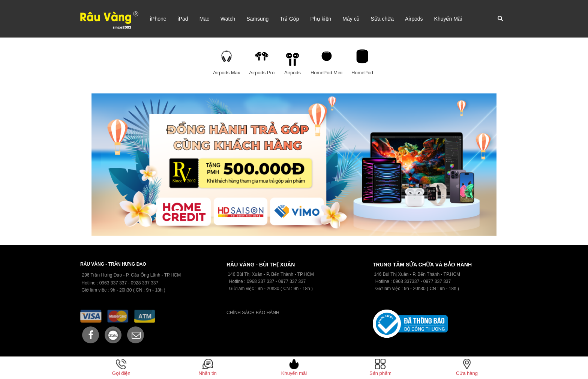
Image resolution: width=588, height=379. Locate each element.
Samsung (257, 19)
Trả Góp (289, 19)
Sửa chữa (382, 19)
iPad (183, 19)
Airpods (414, 19)
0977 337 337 (437, 281)
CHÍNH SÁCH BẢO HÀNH (253, 313)
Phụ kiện (321, 19)
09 (249, 281)
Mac (204, 19)
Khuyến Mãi (448, 19)
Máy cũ (351, 19)
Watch (228, 19)
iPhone (158, 19)
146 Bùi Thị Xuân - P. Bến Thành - (409, 274)
